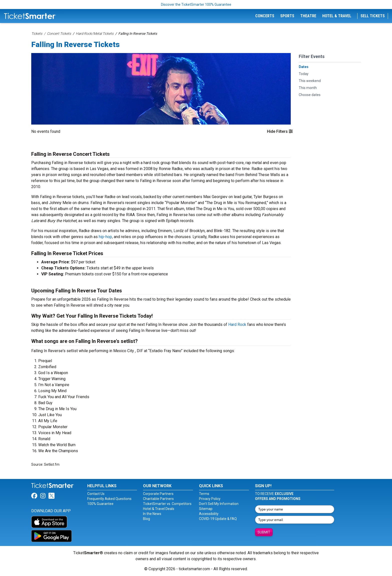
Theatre (308, 16)
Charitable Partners (158, 499)
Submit (264, 532)
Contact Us (96, 494)
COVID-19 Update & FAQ (218, 519)
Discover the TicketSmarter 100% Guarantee (196, 5)
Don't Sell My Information (219, 504)
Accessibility (209, 514)
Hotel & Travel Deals (159, 509)
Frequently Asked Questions (109, 499)
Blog (146, 519)
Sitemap (206, 509)
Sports (287, 16)
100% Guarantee (100, 504)
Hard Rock (237, 325)
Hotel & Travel (337, 16)
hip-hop (105, 237)
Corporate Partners (158, 494)
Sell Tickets (373, 16)
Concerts (265, 16)
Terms (204, 494)
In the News (152, 514)
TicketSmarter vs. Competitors (167, 504)
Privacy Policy (210, 499)
